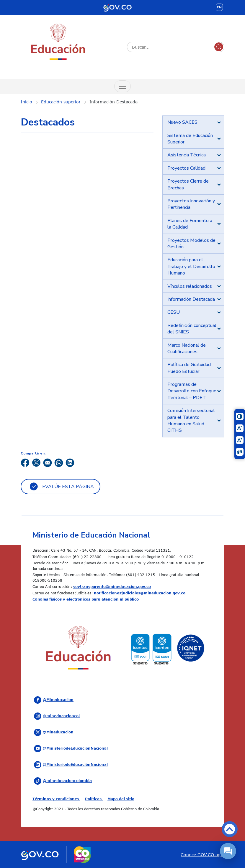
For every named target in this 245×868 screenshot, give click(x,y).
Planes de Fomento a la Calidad (190, 224)
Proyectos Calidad (186, 168)
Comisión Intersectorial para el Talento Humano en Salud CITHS (191, 420)
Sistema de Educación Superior (190, 139)
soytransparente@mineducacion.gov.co (112, 586)
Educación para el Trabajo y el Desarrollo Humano (191, 266)
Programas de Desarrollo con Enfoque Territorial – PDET (192, 391)
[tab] (193, 122)
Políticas (94, 799)
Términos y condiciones (56, 799)
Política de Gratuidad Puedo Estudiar (189, 368)
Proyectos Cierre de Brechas (188, 184)
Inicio (26, 102)
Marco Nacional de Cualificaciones (187, 348)
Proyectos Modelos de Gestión (191, 244)
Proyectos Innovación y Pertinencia (191, 204)
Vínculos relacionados (190, 286)
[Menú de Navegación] (122, 86)
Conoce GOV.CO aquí (202, 855)
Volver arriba (230, 829)
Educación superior (61, 102)
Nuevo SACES (182, 122)
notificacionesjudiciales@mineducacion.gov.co (140, 593)
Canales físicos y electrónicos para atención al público (86, 599)
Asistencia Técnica (187, 155)
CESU (174, 312)
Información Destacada (113, 102)
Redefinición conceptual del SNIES (192, 329)
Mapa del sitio (121, 799)
